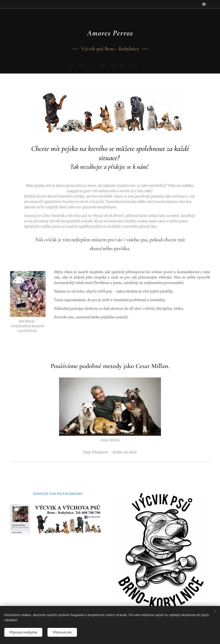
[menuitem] (81, 66)
